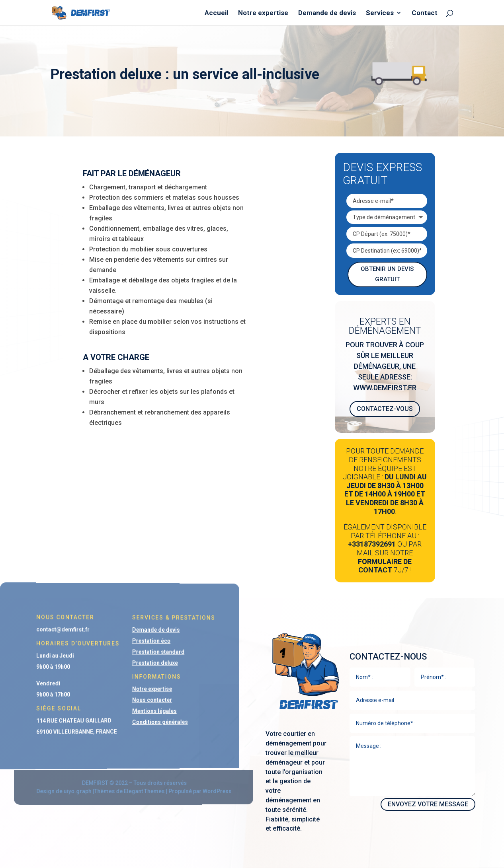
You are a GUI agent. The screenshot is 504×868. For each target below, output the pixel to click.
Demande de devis (327, 13)
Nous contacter (142, 699)
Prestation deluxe (144, 664)
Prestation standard (147, 653)
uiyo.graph (74, 791)
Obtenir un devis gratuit (387, 274)
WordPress (201, 791)
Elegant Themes (136, 791)
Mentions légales (144, 710)
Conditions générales (149, 720)
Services (380, 13)
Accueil (216, 13)
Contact (425, 13)
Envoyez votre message (428, 804)
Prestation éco (141, 642)
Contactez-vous (385, 409)
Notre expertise (263, 13)
